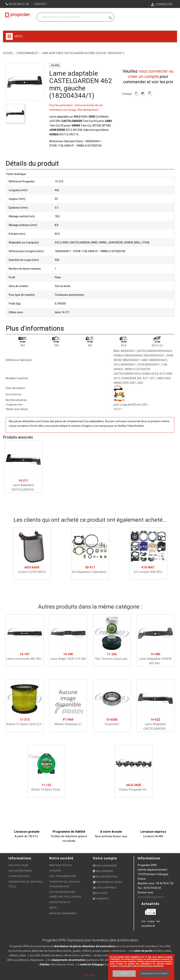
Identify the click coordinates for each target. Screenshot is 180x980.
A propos (55, 871)
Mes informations (105, 877)
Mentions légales (60, 865)
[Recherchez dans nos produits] (72, 17)
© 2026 (90, 975)
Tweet (143, 93)
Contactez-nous (19, 876)
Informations (149, 858)
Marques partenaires (63, 913)
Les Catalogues (18, 865)
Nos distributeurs (20, 871)
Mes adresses (103, 871)
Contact (40, 4)
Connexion (101, 899)
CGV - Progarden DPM (63, 876)
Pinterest (149, 93)
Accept (124, 973)
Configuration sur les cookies (154, 973)
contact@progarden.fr (151, 897)
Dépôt (53, 908)
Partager (136, 93)
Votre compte (105, 858)
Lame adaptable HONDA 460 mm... (155, 659)
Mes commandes (105, 866)
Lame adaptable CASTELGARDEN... (23, 485)
